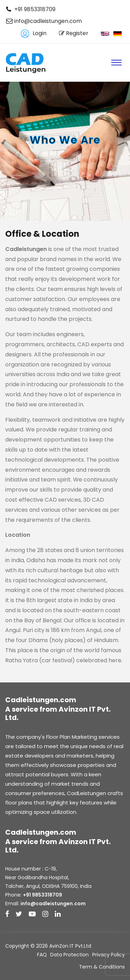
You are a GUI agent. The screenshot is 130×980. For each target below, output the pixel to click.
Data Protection (70, 955)
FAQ (42, 955)
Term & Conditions (102, 967)
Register (74, 33)
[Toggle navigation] (116, 63)
